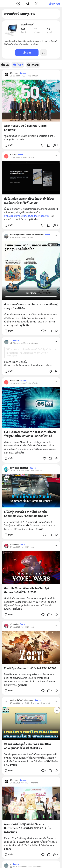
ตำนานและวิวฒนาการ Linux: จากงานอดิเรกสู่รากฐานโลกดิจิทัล (31, 306)
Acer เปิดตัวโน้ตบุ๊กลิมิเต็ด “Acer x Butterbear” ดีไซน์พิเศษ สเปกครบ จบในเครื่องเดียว (28, 828)
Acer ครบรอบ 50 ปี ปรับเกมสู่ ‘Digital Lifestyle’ (26, 128)
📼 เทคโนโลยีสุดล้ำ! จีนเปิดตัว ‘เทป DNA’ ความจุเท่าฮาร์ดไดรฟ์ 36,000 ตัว (28, 746)
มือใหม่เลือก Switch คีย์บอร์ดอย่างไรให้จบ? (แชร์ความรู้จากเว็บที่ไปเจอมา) (29, 200)
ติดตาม (23, 73)
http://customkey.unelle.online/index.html (27, 216)
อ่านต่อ (20, 139)
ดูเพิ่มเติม (33, 219)
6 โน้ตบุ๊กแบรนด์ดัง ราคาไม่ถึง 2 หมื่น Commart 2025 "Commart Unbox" (26, 514)
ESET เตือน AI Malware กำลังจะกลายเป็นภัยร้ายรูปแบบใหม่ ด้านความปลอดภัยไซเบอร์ (30, 434)
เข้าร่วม (27, 53)
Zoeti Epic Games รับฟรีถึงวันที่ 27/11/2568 (30, 668)
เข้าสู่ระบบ (54, 4)
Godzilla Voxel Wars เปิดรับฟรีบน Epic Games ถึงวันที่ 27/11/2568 (27, 590)
